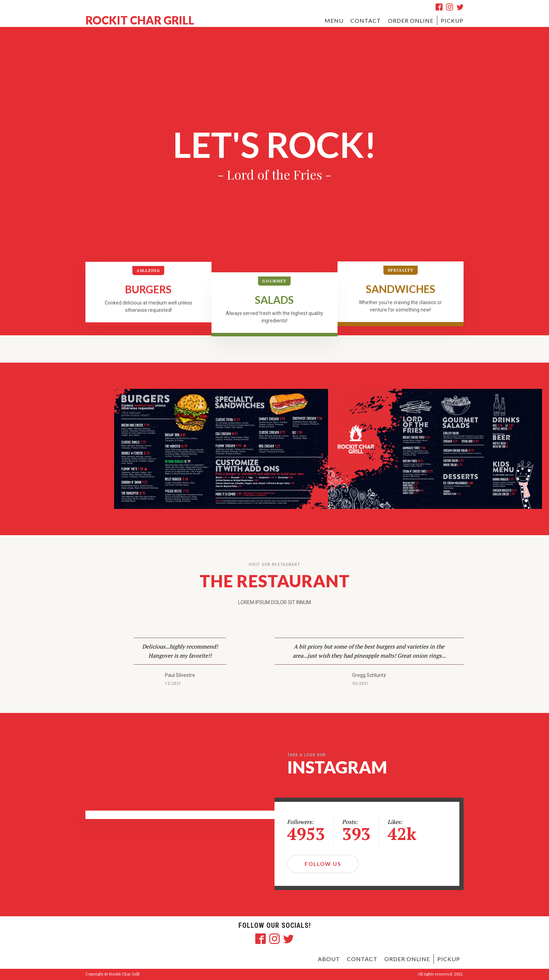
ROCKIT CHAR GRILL (140, 20)
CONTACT (366, 20)
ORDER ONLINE (411, 20)
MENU (334, 20)
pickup (452, 20)
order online (407, 959)
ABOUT (329, 959)
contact (362, 959)
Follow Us (323, 864)
